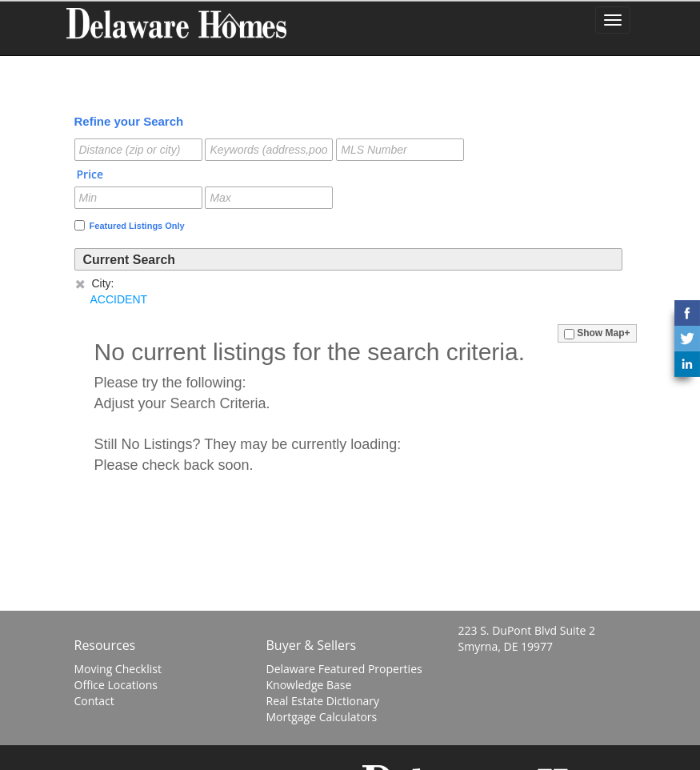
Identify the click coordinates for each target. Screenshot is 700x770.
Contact (94, 701)
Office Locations (116, 685)
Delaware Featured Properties (344, 669)
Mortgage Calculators (322, 717)
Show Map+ (597, 333)
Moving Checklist (118, 669)
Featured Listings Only (130, 225)
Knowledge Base (309, 685)
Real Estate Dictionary (323, 701)
